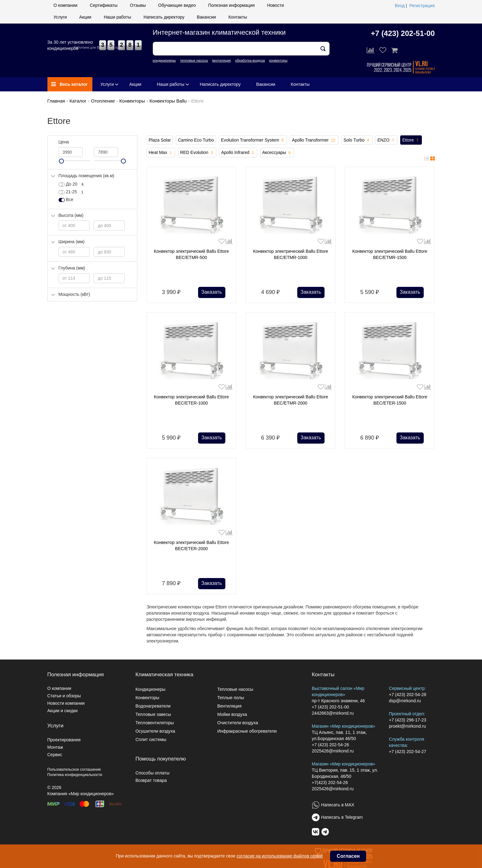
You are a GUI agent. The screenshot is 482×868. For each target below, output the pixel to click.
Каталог (78, 101)
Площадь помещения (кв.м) (86, 176)
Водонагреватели (153, 706)
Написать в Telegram (342, 817)
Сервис (55, 755)
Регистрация (422, 6)
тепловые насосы (194, 60)
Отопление (103, 101)
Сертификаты (104, 5)
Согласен (348, 856)
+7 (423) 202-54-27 (408, 752)
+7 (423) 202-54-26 (330, 745)
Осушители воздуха (155, 731)
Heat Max (161, 153)
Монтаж (55, 747)
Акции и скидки (63, 711)
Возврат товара (151, 780)
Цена (64, 142)
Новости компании (66, 703)
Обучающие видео (177, 5)
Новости (276, 5)
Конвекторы (132, 101)
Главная (56, 101)
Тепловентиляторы (155, 723)
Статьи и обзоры (64, 696)
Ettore (411, 140)
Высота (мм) (71, 215)
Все (66, 200)
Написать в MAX (338, 805)
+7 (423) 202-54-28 (408, 695)
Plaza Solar (160, 140)
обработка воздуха (250, 60)
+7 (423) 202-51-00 (403, 33)
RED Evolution (197, 153)
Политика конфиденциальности (75, 775)
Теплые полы (231, 698)
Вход (400, 6)
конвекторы (278, 60)
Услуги (60, 17)
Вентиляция (229, 706)
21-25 (72, 192)
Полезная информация (232, 5)
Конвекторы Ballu (168, 101)
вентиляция (222, 60)
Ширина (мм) (72, 242)
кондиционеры (164, 60)
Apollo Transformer (314, 140)
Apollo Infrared (238, 153)
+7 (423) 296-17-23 (408, 720)
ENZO (386, 140)
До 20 (72, 184)
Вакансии (206, 17)
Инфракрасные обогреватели (247, 731)
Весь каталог (70, 84)
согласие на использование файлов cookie (280, 856)
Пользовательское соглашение (74, 769)
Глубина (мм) (72, 268)
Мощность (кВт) (74, 294)
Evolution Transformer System (253, 140)
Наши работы (117, 17)
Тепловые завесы (153, 714)
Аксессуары (277, 153)
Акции (85, 17)
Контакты (238, 17)
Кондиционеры (150, 689)
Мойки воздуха (232, 714)
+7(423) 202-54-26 (330, 783)
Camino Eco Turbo (196, 140)
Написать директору (164, 17)
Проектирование (64, 740)
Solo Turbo (357, 140)
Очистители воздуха (238, 723)
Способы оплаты (153, 773)
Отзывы (138, 5)
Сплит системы (151, 739)
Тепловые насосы (235, 689)
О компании (66, 5)
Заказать (212, 292)
